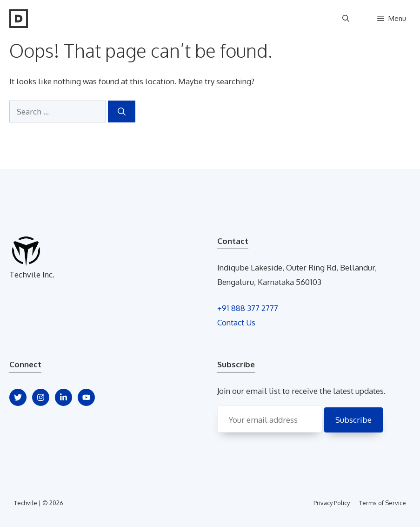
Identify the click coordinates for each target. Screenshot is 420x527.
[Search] (122, 112)
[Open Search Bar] (346, 19)
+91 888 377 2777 (248, 308)
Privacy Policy (332, 503)
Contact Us (236, 322)
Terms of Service (383, 503)
